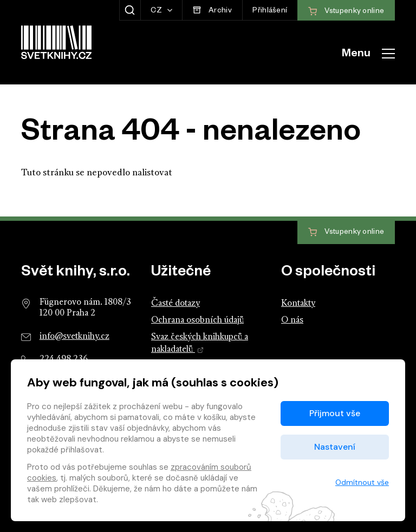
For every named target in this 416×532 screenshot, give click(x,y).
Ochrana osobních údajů (197, 320)
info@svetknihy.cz (74, 337)
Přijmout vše (335, 413)
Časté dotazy (175, 304)
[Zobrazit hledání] (130, 10)
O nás (292, 320)
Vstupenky (346, 232)
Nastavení (335, 447)
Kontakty (298, 304)
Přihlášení (270, 12)
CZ (157, 12)
